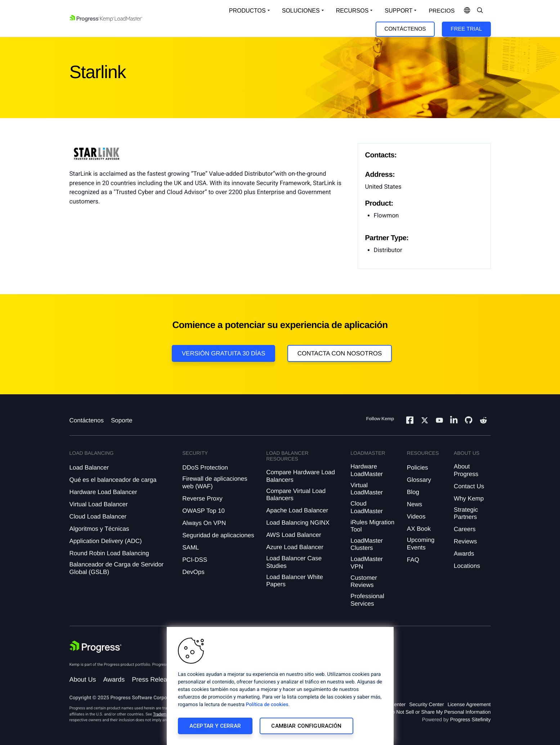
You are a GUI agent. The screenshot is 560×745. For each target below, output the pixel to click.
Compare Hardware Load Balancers (301, 476)
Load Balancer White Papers (295, 581)
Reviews (465, 541)
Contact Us (469, 486)
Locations (467, 566)
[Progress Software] (95, 648)
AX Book (419, 529)
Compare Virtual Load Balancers (296, 495)
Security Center (426, 704)
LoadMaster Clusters (367, 544)
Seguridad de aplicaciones (218, 535)
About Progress (466, 470)
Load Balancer (89, 468)
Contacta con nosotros (340, 353)
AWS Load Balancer (294, 535)
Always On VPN (204, 523)
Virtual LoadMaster (367, 489)
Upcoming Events (421, 544)
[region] (280, 686)
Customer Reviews (364, 581)
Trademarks (163, 714)
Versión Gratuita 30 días (224, 353)
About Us (83, 679)
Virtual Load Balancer (99, 504)
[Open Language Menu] (467, 11)
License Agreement (469, 704)
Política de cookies (267, 705)
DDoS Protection (205, 468)
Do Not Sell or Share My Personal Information (439, 712)
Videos (416, 517)
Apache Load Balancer (297, 510)
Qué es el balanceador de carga (113, 480)
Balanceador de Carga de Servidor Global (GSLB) (117, 568)
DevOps (193, 572)
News (415, 504)
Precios (442, 11)
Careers (465, 529)
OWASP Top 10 (203, 511)
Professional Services (367, 600)
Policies (418, 468)
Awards (464, 554)
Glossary (419, 480)
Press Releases (154, 679)
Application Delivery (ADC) (106, 541)
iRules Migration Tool (372, 526)
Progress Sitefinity (471, 719)
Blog (413, 492)
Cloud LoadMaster (367, 507)
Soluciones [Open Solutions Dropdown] (301, 11)
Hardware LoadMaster (367, 470)
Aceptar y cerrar (215, 726)
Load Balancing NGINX (298, 523)
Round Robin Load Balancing (109, 553)
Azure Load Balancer (295, 547)
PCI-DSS (195, 560)
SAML (191, 547)
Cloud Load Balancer (98, 517)
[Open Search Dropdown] (480, 11)
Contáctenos (405, 29)
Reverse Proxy (202, 499)
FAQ (413, 560)
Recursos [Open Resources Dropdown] (352, 11)
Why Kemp (469, 499)
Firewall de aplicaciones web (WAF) (215, 482)
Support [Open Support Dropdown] (398, 11)
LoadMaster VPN (367, 563)
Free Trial (466, 29)
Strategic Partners (466, 513)
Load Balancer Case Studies (294, 562)
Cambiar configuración (306, 726)
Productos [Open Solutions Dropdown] (247, 11)
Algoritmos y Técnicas (99, 529)
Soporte (122, 420)
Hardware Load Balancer (103, 492)
